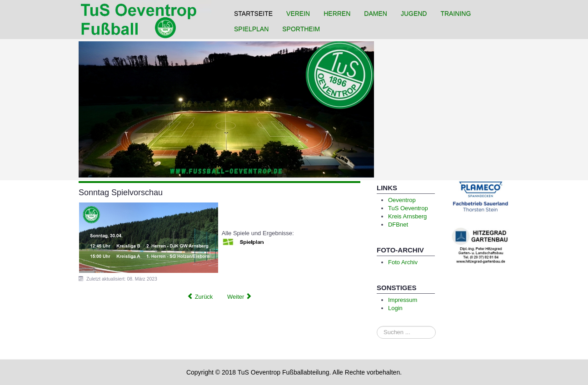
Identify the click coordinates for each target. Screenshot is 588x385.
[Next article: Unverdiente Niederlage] (240, 297)
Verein (298, 14)
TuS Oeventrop (408, 208)
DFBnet (398, 225)
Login (395, 308)
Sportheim (301, 29)
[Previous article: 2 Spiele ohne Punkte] (200, 297)
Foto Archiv (403, 262)
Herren (337, 14)
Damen (376, 14)
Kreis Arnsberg (407, 216)
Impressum (403, 300)
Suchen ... (377, 326)
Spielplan (251, 29)
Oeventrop (402, 200)
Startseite (253, 14)
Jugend (414, 14)
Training (456, 14)
